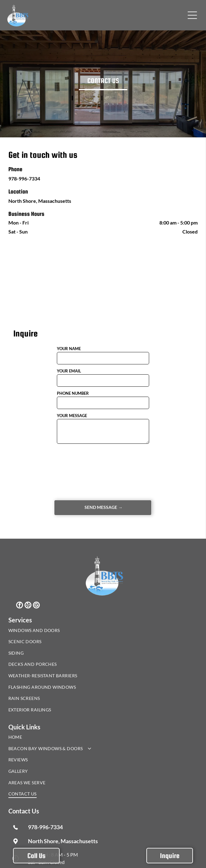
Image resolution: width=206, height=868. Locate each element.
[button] (192, 15)
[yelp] (28, 606)
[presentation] (82, 471)
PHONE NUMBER (73, 393)
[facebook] (20, 606)
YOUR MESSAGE (72, 416)
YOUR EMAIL (69, 371)
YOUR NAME (69, 349)
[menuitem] (59, 632)
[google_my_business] (36, 606)
